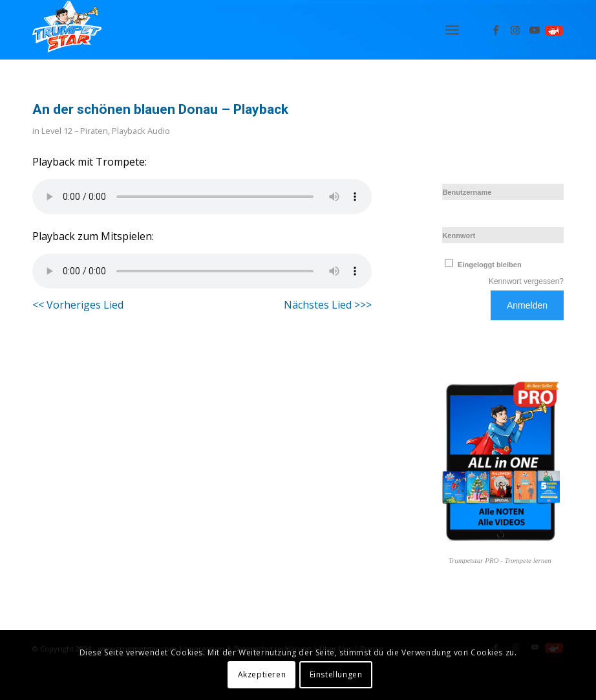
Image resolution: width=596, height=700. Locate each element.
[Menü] (452, 30)
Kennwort (459, 235)
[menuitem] (452, 30)
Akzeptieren (262, 674)
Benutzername (467, 192)
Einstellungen (336, 674)
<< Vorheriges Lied (78, 305)
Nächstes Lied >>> (328, 305)
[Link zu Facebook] (496, 30)
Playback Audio (141, 131)
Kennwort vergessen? (526, 281)
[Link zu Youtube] (535, 30)
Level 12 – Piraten (75, 131)
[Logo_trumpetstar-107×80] (67, 30)
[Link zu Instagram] (515, 30)
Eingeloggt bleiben (482, 265)
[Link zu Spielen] (554, 30)
